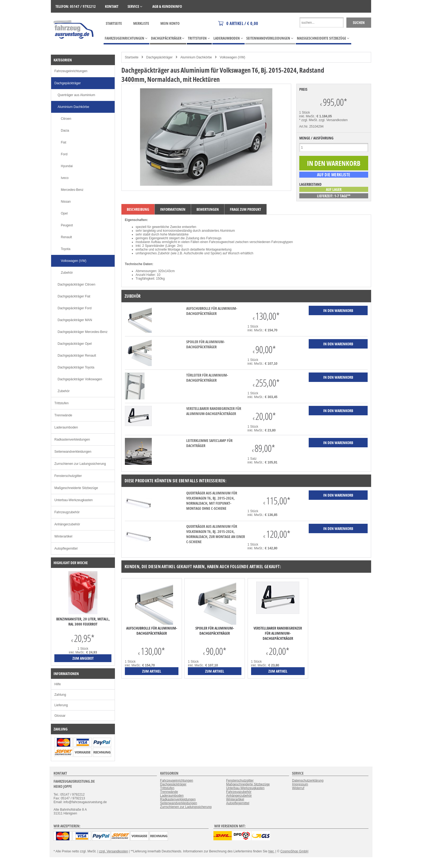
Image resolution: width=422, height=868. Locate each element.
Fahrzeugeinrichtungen (71, 71)
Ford (64, 154)
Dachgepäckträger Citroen (76, 284)
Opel (64, 213)
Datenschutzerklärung (308, 781)
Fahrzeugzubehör (67, 512)
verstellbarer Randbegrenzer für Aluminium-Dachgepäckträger (214, 411)
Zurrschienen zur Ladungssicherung (80, 464)
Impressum (300, 784)
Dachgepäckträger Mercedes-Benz (82, 332)
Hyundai (67, 166)
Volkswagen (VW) (232, 57)
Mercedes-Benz (72, 190)
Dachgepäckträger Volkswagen (80, 379)
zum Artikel (152, 671)
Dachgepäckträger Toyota (76, 367)
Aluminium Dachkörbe (196, 57)
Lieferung (61, 705)
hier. (271, 851)
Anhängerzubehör (67, 524)
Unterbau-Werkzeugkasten (74, 500)
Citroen (66, 119)
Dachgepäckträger (159, 57)
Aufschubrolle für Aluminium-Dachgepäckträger (212, 311)
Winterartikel (63, 536)
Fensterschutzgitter (68, 476)
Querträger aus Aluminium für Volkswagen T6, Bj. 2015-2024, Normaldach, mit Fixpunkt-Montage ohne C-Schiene (212, 501)
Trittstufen (61, 403)
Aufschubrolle (194, 253)
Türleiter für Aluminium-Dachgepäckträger (207, 378)
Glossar (60, 716)
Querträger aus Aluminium (76, 95)
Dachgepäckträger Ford (75, 308)
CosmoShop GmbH (294, 851)
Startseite (114, 23)
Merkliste (141, 23)
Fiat (64, 142)
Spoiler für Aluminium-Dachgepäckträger (205, 344)
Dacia (65, 131)
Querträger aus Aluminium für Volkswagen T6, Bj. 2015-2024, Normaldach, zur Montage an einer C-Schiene (216, 534)
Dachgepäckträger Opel (75, 344)
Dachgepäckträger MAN (75, 320)
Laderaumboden (66, 427)
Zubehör (67, 273)
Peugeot (67, 225)
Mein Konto (170, 23)
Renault (66, 237)
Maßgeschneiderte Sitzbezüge (76, 488)
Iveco (65, 178)
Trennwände (63, 415)
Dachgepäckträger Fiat (74, 296)
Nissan (66, 202)
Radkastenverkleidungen (72, 440)
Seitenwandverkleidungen (73, 452)
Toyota (66, 249)
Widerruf (298, 788)
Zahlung (60, 695)
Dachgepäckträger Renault (77, 356)
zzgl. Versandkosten (333, 120)
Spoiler (215, 253)
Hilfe (58, 684)
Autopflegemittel (66, 549)
